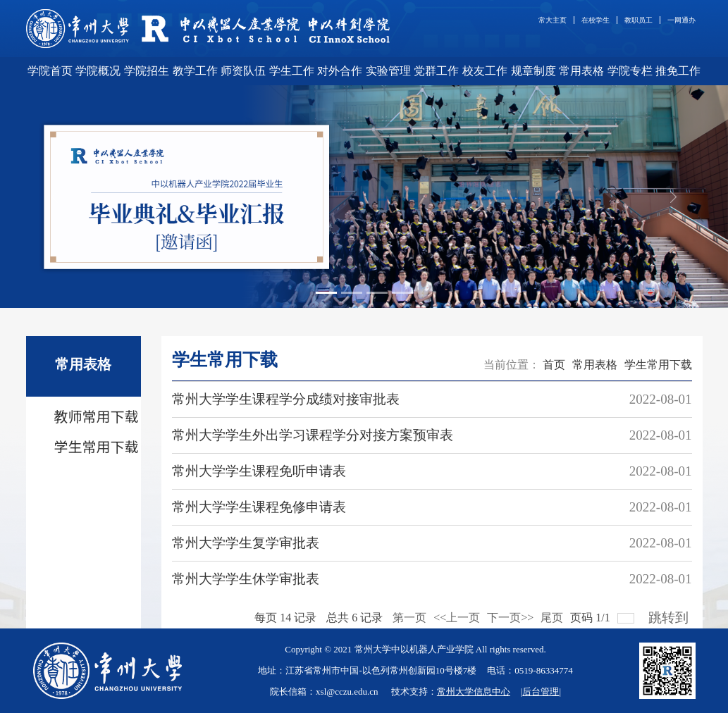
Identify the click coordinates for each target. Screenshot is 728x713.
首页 (554, 365)
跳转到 (670, 614)
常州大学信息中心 (474, 692)
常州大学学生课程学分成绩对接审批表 (286, 399)
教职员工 (638, 20)
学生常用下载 (658, 365)
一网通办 (681, 20)
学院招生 (147, 71)
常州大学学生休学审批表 (246, 579)
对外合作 (340, 71)
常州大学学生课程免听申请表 (259, 471)
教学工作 (195, 71)
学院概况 (98, 71)
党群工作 (436, 71)
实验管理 (388, 71)
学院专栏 (630, 71)
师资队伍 (243, 71)
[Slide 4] (402, 293)
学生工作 (292, 71)
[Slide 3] (377, 293)
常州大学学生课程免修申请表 (259, 507)
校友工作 (485, 71)
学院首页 (50, 71)
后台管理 (541, 692)
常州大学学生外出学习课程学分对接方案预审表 (313, 435)
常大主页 (553, 20)
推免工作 (678, 71)
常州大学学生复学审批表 (246, 543)
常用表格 (581, 71)
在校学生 (596, 20)
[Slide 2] (352, 293)
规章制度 (533, 71)
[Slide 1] (326, 293)
